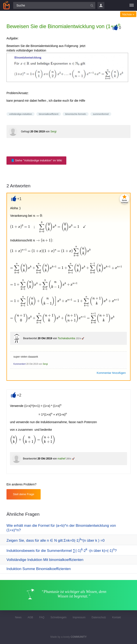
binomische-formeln (76, 114)
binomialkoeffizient (49, 114)
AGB (30, 617)
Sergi (53, 132)
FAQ (42, 617)
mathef (61, 459)
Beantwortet (30, 338)
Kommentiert (20, 364)
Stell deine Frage (24, 494)
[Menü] (132, 5)
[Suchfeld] (54, 5)
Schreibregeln (59, 617)
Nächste (128, 14)
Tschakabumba (66, 338)
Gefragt (25, 132)
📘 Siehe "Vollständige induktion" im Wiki (36, 160)
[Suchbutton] (92, 5)
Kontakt (117, 617)
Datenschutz (99, 617)
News (18, 617)
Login (101, 5)
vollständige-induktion (21, 114)
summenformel (101, 114)
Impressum (79, 617)
